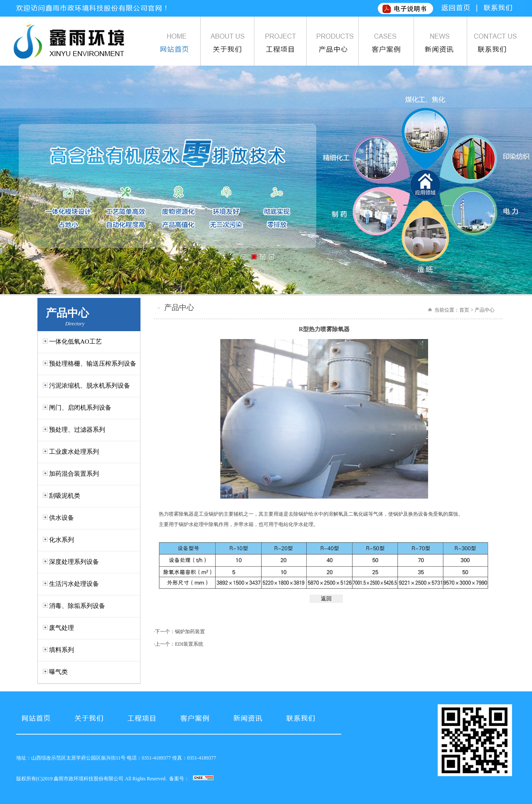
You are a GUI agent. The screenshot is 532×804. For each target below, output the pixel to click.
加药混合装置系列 (74, 474)
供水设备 (62, 518)
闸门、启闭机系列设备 (80, 408)
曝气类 (58, 672)
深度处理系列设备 (74, 562)
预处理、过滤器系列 (77, 430)
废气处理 (62, 628)
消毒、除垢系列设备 (77, 606)
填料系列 (62, 650)
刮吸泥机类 (65, 496)
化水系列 (62, 540)
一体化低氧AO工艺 (75, 342)
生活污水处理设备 (74, 584)
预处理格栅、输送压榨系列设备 (93, 364)
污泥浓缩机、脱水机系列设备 (90, 386)
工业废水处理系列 (74, 452)
